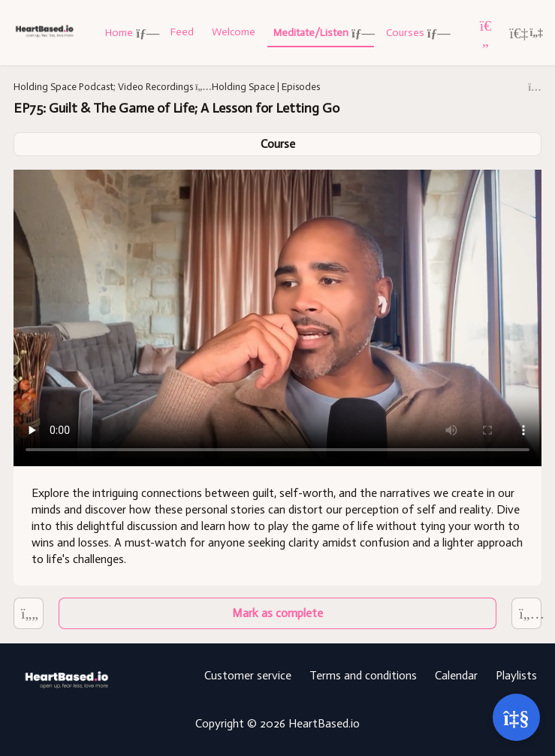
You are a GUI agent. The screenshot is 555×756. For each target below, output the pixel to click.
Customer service (248, 675)
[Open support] (516, 717)
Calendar (456, 675)
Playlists (516, 675)
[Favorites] (486, 33)
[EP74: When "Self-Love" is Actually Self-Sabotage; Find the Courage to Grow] (526, 614)
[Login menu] (526, 33)
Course (278, 144)
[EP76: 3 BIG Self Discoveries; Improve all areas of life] (29, 614)
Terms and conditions (363, 675)
